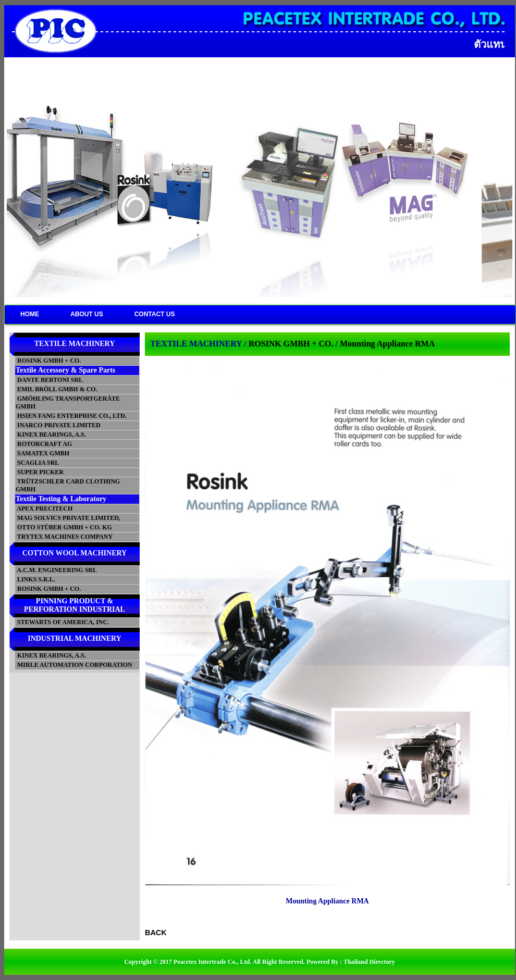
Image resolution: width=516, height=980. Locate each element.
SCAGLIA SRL (37, 463)
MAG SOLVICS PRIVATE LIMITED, (68, 518)
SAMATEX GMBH (42, 453)
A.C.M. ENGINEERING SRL (56, 570)
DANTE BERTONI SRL (49, 380)
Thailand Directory (369, 962)
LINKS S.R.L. (35, 579)
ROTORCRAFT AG (44, 444)
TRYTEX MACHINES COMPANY (64, 537)
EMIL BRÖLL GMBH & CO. (57, 389)
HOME (30, 314)
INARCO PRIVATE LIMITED (58, 425)
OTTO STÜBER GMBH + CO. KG (64, 527)
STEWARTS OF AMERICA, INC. (62, 622)
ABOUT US (87, 314)
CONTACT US (155, 314)
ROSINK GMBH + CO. (48, 361)
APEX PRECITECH (44, 508)
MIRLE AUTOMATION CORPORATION (74, 665)
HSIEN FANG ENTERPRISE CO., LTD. (71, 416)
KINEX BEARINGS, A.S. (51, 435)
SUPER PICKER (40, 472)
